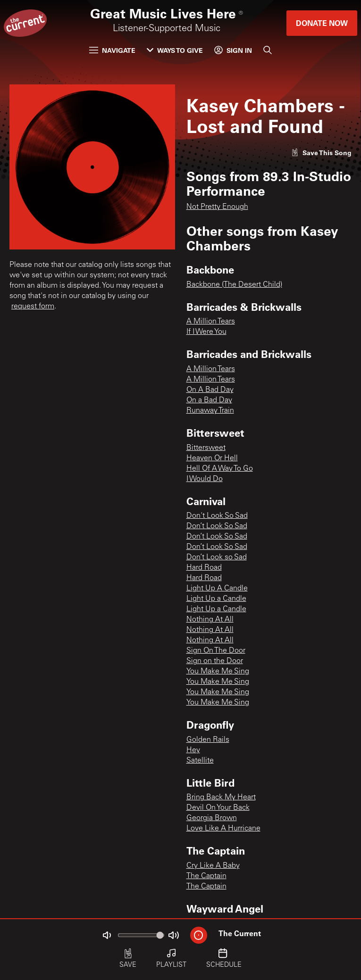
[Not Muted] (107, 935)
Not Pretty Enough (217, 207)
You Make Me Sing (218, 672)
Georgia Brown (212, 818)
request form (33, 307)
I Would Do (205, 479)
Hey (193, 750)
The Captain (206, 876)
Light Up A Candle (217, 589)
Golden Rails (208, 740)
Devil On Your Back (218, 808)
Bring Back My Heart (221, 797)
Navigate (112, 50)
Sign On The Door (216, 651)
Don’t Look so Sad (217, 557)
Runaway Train (210, 411)
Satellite (200, 761)
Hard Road (204, 568)
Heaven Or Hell (212, 458)
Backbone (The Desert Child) (234, 285)
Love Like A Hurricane (223, 829)
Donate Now (322, 23)
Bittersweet (206, 448)
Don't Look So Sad (217, 516)
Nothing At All (210, 620)
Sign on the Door (215, 661)
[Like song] (321, 153)
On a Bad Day (209, 400)
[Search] (268, 50)
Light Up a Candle (216, 599)
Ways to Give (175, 50)
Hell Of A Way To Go (220, 469)
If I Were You (206, 332)
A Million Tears (211, 322)
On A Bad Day (210, 390)
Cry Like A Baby (213, 866)
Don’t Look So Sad (217, 526)
